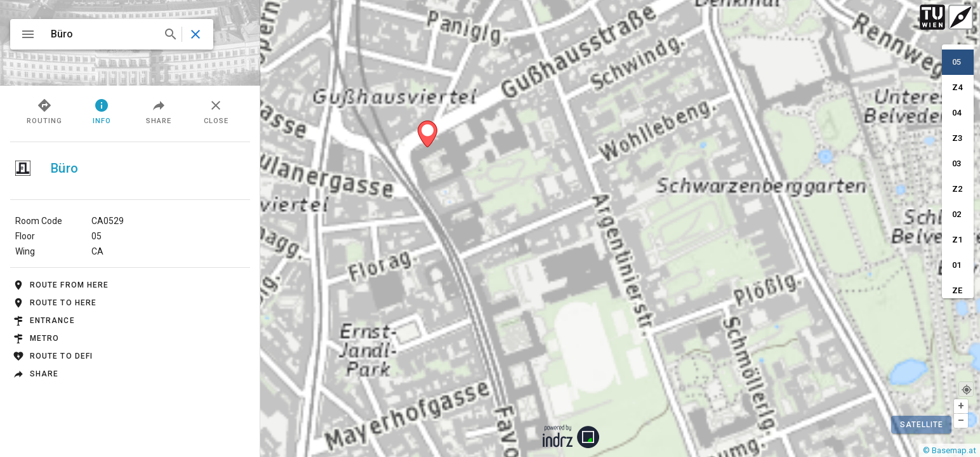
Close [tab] (216, 111)
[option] (958, 62)
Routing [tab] (44, 111)
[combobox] (113, 34)
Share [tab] (159, 111)
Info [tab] (102, 111)
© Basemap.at (950, 450)
